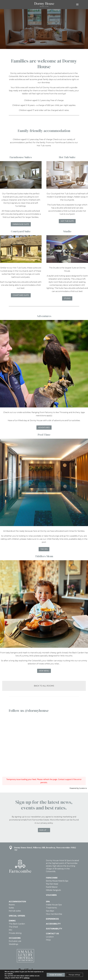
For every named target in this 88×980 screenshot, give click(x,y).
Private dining (15, 933)
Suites (11, 908)
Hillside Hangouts (53, 890)
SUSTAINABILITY (54, 929)
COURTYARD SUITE (21, 295)
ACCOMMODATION (17, 902)
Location (50, 937)
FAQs (48, 940)
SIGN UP (43, 830)
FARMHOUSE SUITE (21, 224)
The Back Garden (17, 924)
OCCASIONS (15, 938)
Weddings (13, 944)
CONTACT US (52, 934)
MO (10, 930)
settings (26, 978)
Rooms (12, 905)
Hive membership (54, 914)
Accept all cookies (53, 975)
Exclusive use (15, 941)
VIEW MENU (44, 671)
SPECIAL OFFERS (17, 916)
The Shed (13, 927)
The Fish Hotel (52, 884)
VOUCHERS (51, 895)
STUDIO (67, 298)
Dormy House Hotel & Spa (57, 881)
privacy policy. (47, 823)
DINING (12, 921)
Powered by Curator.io (78, 788)
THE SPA (44, 549)
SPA (48, 902)
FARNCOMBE (52, 878)
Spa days (50, 911)
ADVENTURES (44, 427)
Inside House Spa (54, 905)
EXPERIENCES (52, 919)
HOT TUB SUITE (67, 221)
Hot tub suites (15, 911)
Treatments (51, 908)
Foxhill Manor (52, 887)
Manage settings (73, 975)
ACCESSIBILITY (53, 924)
